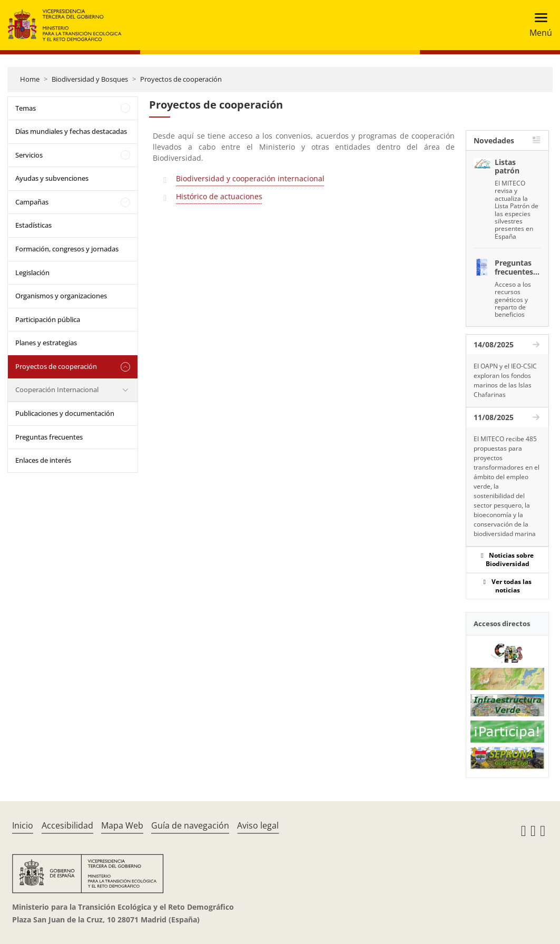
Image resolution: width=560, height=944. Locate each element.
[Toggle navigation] (538, 25)
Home (30, 79)
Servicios (29, 155)
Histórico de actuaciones (219, 196)
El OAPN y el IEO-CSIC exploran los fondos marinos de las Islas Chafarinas (505, 380)
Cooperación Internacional (57, 390)
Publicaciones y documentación (65, 413)
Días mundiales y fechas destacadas (71, 131)
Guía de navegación (190, 825)
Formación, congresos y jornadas (67, 249)
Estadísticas (33, 225)
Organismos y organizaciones (61, 296)
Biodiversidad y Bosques (90, 79)
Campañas (32, 202)
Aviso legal (258, 825)
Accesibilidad (67, 825)
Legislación (32, 273)
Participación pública (48, 319)
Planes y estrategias (46, 343)
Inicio (23, 825)
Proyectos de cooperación (181, 79)
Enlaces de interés (43, 460)
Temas (26, 108)
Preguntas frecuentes (49, 437)
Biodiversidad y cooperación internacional (250, 178)
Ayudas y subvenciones (52, 178)
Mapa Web (122, 825)
